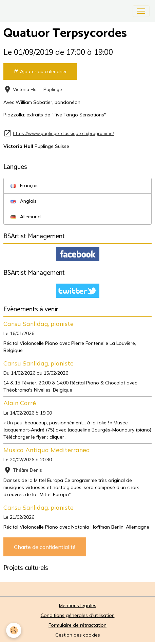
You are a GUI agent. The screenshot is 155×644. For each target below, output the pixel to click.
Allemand (26, 217)
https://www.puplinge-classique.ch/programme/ (63, 133)
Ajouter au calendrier (40, 72)
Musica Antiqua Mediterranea (47, 450)
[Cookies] (14, 630)
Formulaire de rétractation (77, 625)
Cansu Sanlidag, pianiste (38, 324)
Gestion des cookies (78, 635)
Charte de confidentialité (45, 547)
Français (25, 185)
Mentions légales (78, 605)
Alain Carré (20, 403)
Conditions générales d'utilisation (78, 615)
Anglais (24, 201)
